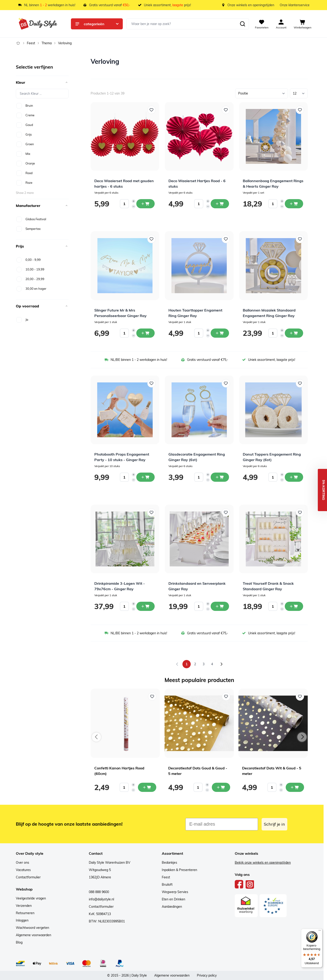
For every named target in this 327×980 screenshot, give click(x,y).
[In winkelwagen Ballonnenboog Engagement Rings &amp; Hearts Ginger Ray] (294, 204)
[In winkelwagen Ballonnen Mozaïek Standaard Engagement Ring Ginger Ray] (294, 333)
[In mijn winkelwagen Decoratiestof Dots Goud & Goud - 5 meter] (221, 787)
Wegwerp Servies (175, 892)
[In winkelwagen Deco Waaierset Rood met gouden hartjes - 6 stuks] (145, 204)
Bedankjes (169, 863)
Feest (31, 43)
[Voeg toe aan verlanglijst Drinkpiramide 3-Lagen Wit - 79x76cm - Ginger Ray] (151, 512)
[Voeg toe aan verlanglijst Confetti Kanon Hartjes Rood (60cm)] (152, 696)
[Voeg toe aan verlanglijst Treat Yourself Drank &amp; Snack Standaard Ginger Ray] (300, 512)
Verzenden (24, 906)
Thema (47, 43)
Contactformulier (28, 877)
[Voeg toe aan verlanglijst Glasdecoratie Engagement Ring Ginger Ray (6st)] (226, 383)
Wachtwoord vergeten (32, 928)
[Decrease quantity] (134, 206)
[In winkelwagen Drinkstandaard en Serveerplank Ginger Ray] (220, 606)
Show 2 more (25, 193)
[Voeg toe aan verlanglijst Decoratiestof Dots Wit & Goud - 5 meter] (300, 696)
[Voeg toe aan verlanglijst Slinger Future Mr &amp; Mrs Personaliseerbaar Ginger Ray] (151, 239)
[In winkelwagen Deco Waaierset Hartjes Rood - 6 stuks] (220, 204)
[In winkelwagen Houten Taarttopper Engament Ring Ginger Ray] (220, 333)
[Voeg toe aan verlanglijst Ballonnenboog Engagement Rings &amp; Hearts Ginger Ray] (300, 110)
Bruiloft (167, 885)
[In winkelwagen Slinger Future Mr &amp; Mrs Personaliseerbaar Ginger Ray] (145, 333)
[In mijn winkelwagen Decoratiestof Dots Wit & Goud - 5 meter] (295, 787)
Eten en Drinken (173, 899)
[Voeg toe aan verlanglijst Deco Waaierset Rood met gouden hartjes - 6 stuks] (151, 110)
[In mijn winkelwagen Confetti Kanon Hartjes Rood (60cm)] (147, 787)
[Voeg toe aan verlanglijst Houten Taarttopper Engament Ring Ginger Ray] (226, 239)
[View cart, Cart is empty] (303, 24)
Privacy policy (207, 975)
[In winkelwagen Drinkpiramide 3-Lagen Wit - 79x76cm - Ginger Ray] (145, 606)
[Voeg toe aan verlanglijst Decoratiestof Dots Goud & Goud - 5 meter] (226, 696)
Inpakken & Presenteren (179, 870)
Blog (19, 942)
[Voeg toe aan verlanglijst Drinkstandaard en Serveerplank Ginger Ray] (226, 512)
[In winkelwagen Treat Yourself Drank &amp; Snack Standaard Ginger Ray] (294, 606)
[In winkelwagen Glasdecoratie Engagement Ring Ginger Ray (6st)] (220, 477)
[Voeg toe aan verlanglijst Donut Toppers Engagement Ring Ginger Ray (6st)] (300, 383)
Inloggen (22, 920)
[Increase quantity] (134, 201)
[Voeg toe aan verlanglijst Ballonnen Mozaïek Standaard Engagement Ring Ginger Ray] (300, 239)
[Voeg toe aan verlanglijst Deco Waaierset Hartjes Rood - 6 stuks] (226, 110)
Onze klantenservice (295, 5)
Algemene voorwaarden (34, 935)
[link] (177, 664)
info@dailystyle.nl (101, 899)
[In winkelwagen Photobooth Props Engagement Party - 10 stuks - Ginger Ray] (145, 477)
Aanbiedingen (172, 907)
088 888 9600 (99, 892)
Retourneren (25, 913)
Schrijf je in (274, 824)
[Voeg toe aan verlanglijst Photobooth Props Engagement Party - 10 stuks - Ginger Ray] (151, 383)
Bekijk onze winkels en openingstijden (263, 863)
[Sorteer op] (262, 93)
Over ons (22, 863)
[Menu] (320, 931)
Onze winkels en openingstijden (251, 5)
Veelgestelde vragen (31, 898)
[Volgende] (221, 664)
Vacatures (23, 870)
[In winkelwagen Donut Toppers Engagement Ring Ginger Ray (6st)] (294, 477)
